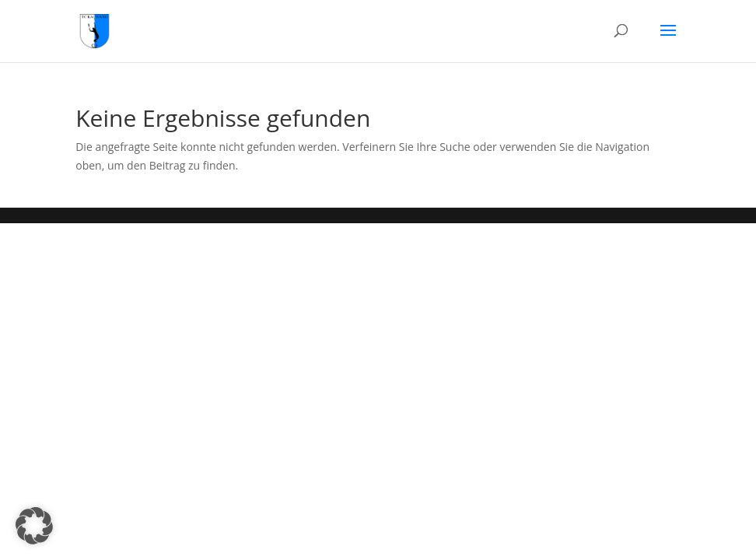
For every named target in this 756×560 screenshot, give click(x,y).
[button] (34, 526)
